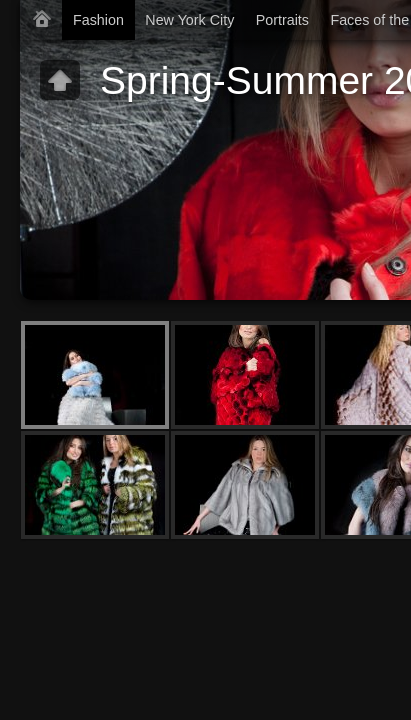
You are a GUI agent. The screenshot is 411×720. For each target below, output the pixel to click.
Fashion (98, 20)
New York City (189, 20)
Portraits (282, 20)
